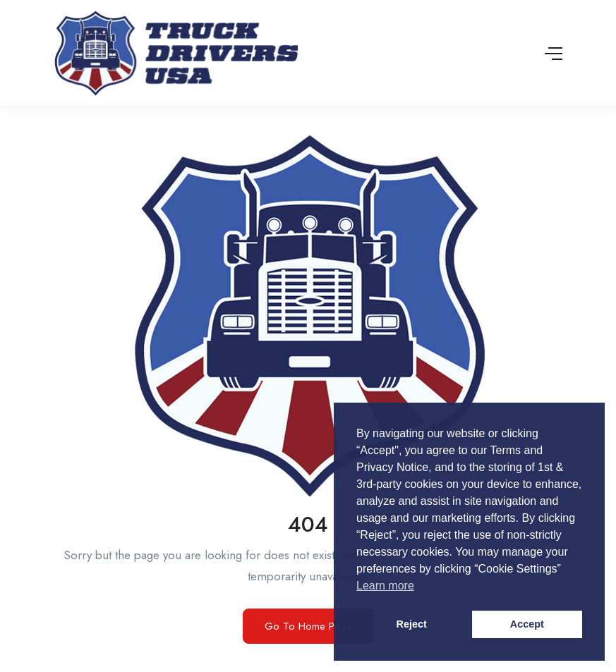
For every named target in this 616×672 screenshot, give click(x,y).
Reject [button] (412, 624)
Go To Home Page (308, 626)
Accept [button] (527, 624)
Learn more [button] (385, 586)
